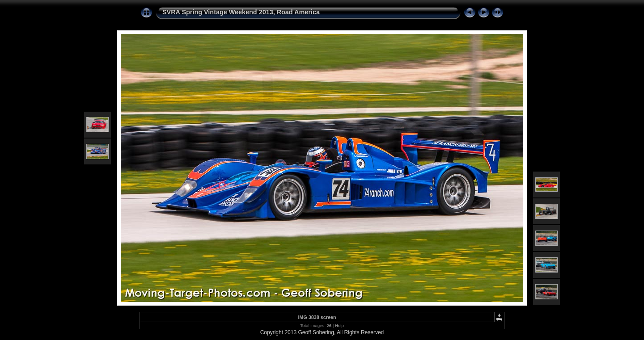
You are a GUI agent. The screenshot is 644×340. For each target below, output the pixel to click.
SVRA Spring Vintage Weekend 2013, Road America (241, 12)
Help (339, 325)
